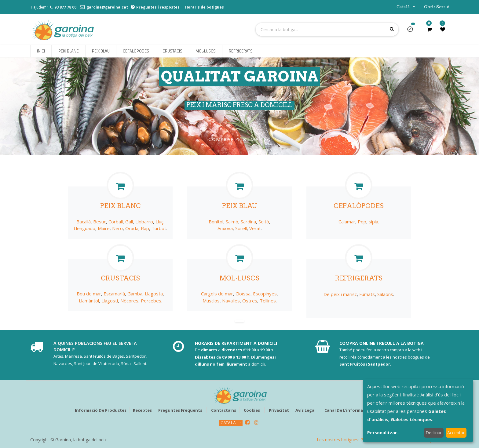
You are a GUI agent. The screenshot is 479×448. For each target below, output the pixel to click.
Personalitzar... (384, 433)
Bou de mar (89, 294)
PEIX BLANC (121, 206)
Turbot (159, 228)
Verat (255, 228)
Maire (104, 228)
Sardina (248, 222)
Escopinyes (265, 294)
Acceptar (456, 433)
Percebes (151, 301)
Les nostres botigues (338, 440)
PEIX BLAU (240, 206)
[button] (413, 31)
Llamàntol (89, 301)
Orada (132, 228)
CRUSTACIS (120, 278)
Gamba (135, 294)
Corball (116, 222)
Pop (362, 222)
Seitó (264, 222)
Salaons (385, 294)
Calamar (347, 222)
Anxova (225, 228)
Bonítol (216, 222)
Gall (129, 222)
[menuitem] (41, 51)
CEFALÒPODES (359, 206)
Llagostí (110, 301)
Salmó (232, 222)
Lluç (159, 222)
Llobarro (144, 222)
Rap (145, 228)
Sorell (241, 228)
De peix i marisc (340, 294)
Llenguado (84, 228)
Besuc (100, 222)
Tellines (268, 301)
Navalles (231, 301)
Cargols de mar (217, 294)
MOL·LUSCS (239, 278)
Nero (117, 228)
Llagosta (154, 294)
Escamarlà (114, 294)
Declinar (434, 433)
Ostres (250, 301)
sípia (373, 222)
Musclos (211, 301)
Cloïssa (243, 294)
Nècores (129, 301)
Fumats (367, 294)
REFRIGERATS (359, 278)
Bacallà (84, 222)
